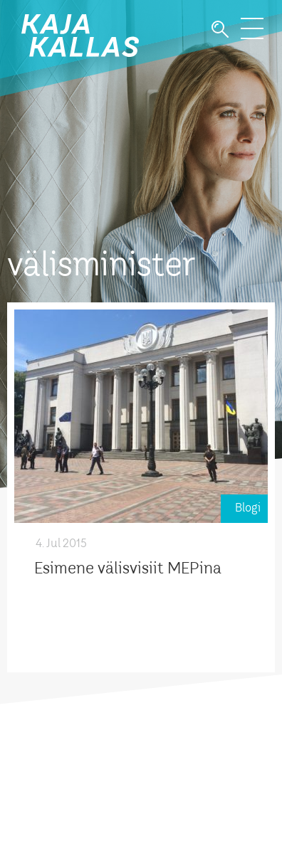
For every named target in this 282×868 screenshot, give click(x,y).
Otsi (220, 30)
